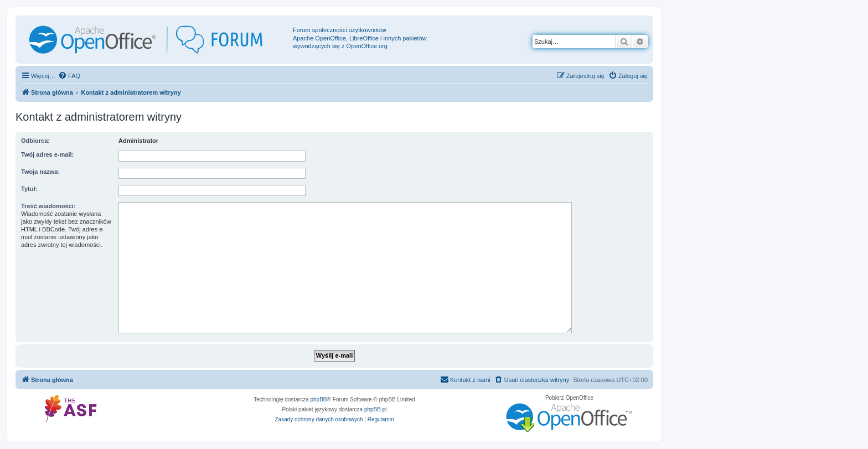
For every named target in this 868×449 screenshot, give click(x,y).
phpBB (319, 399)
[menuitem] (69, 76)
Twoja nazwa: (40, 172)
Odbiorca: (35, 141)
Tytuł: (29, 189)
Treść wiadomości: (48, 206)
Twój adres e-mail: (47, 154)
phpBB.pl (376, 409)
